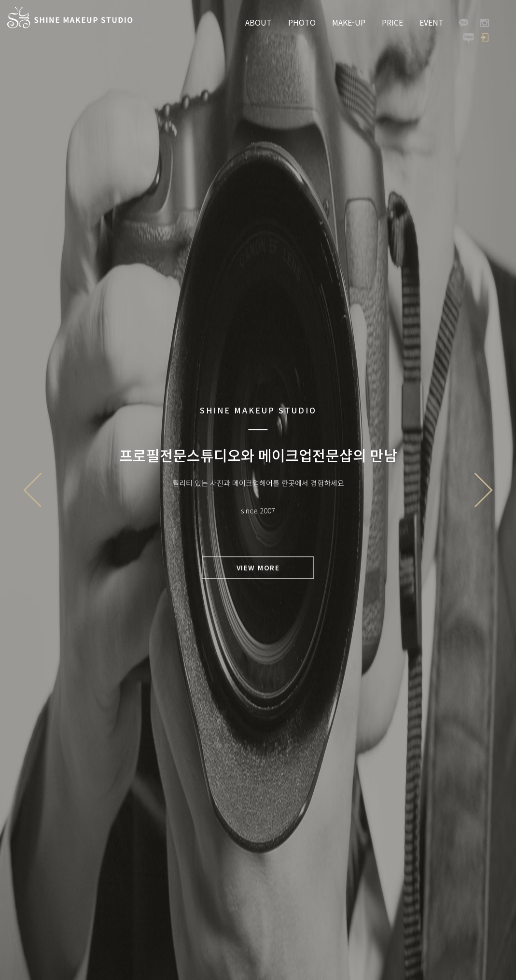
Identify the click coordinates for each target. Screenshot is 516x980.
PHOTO (302, 22)
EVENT (432, 22)
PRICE (392, 22)
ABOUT (258, 22)
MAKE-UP (349, 22)
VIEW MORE (258, 568)
